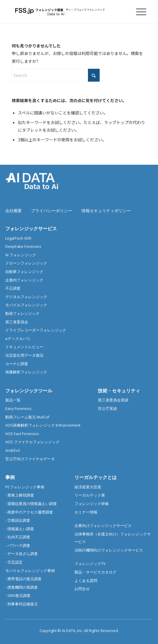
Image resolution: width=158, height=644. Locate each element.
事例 (10, 477)
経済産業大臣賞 (88, 487)
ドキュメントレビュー (24, 347)
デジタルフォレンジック (26, 297)
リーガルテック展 (90, 495)
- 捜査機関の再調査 (22, 587)
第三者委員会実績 (113, 400)
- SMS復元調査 (18, 595)
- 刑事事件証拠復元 (22, 604)
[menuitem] (138, 12)
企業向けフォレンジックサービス (103, 525)
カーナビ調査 (17, 364)
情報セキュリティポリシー (106, 211)
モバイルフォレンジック (26, 305)
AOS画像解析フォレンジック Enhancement (43, 425)
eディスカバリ (18, 339)
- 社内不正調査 (18, 537)
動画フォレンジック (22, 313)
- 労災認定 (14, 562)
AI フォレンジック (21, 255)
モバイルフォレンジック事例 (30, 571)
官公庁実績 (107, 408)
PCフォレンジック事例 (25, 487)
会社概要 (13, 211)
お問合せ (82, 589)
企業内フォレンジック (24, 280)
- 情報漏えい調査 (20, 529)
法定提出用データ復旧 (24, 355)
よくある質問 (86, 581)
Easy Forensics (18, 408)
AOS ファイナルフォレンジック (32, 442)
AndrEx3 (13, 450)
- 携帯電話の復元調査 (23, 579)
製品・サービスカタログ (95, 572)
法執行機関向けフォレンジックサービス (109, 550)
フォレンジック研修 (92, 504)
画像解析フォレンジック (26, 372)
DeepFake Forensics (23, 246)
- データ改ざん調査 (22, 554)
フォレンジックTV (90, 564)
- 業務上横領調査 (20, 495)
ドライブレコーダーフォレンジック (36, 330)
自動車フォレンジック (24, 272)
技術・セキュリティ (119, 391)
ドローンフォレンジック (26, 263)
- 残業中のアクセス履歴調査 (29, 512)
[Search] (56, 75)
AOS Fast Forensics (22, 434)
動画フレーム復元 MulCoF (27, 417)
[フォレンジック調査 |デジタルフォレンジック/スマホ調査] (66, 12)
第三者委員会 (17, 322)
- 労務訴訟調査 (18, 520)
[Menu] (138, 12)
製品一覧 (13, 400)
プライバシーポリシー (52, 211)
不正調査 (13, 288)
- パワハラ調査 (18, 545)
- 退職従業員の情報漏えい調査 (31, 504)
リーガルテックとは (96, 477)
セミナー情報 (86, 512)
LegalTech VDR (18, 238)
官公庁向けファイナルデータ (30, 459)
